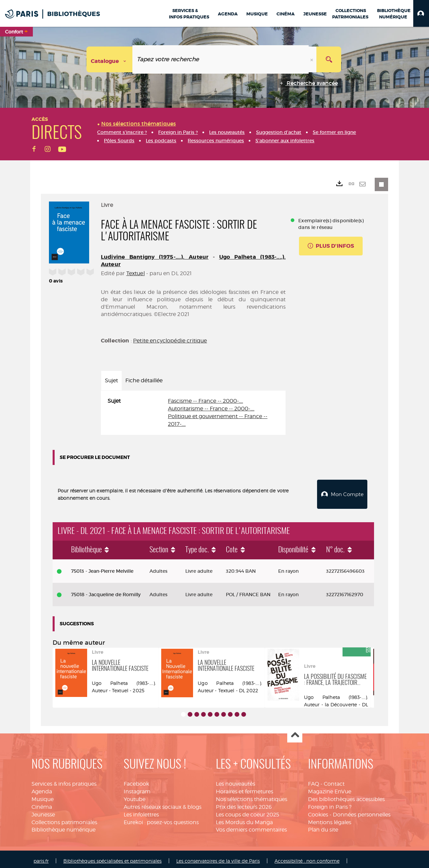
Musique (43, 796)
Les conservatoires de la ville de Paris (218, 857)
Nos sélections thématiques (252, 796)
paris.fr (41, 857)
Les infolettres (141, 811)
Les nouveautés (235, 780)
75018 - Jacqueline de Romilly (106, 591)
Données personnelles (362, 811)
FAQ (314, 780)
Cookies (318, 811)
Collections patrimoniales (64, 819)
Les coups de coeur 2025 (248, 811)
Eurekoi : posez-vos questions (161, 819)
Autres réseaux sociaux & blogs (163, 803)
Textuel (136, 273)
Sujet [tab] (111, 380)
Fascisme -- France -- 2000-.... (205, 401)
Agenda (42, 788)
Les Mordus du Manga (244, 819)
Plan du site (323, 826)
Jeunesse (43, 811)
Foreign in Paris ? (330, 803)
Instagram (137, 788)
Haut (295, 732)
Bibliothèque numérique (64, 826)
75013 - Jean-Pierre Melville (102, 567)
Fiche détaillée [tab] (144, 380)
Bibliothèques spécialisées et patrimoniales (112, 857)
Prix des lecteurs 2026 (244, 803)
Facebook (136, 780)
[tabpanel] (193, 413)
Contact (334, 780)
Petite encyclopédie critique (170, 341)
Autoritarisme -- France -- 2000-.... (211, 409)
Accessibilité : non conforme (307, 857)
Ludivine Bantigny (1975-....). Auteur (155, 257)
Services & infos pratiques (64, 780)
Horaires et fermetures (244, 788)
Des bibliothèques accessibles (346, 796)
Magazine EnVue (330, 788)
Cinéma (42, 803)
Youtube (135, 796)
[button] (421, 13)
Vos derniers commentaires (251, 826)
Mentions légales (330, 819)
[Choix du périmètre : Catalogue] (110, 59)
